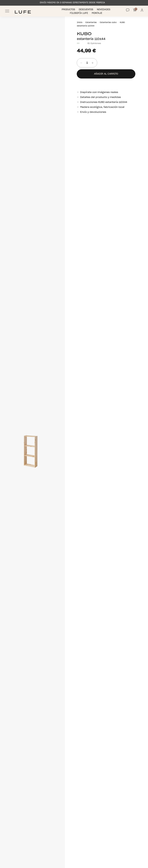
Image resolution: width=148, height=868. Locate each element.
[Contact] (128, 10)
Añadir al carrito (106, 74)
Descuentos (86, 10)
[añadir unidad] (94, 63)
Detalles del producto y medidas (100, 97)
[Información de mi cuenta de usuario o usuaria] (142, 11)
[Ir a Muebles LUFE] (23, 12)
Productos (69, 10)
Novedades (104, 10)
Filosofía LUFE (79, 13)
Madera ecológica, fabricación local (102, 107)
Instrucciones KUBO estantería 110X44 (103, 102)
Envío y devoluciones (93, 112)
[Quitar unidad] (80, 63)
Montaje (97, 13)
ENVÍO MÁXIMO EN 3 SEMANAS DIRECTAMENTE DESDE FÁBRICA (72, 3)
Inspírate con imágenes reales (99, 92)
